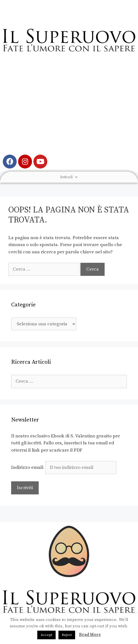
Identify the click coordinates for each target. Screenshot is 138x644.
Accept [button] (46, 635)
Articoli (69, 177)
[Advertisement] (69, 107)
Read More (90, 635)
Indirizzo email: (64, 467)
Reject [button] (67, 635)
